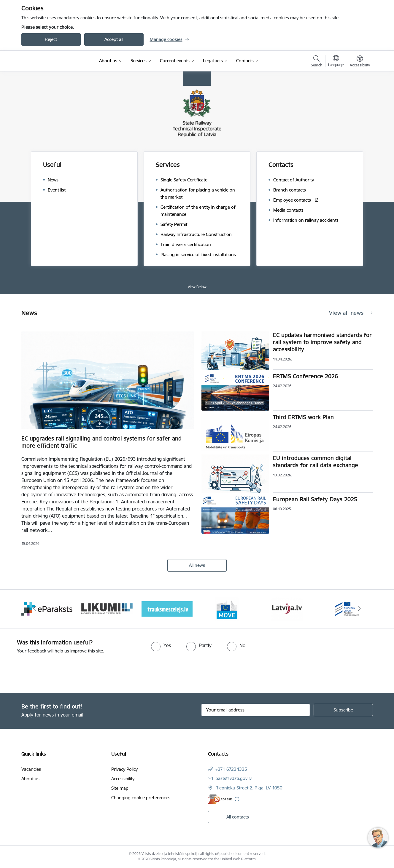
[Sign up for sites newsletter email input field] (256, 710)
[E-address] (220, 799)
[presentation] (50, 671)
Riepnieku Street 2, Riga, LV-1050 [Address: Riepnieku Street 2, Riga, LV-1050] (249, 788)
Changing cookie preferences (141, 798)
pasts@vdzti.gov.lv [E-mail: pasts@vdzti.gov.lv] (233, 778)
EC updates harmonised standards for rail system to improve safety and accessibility (322, 342)
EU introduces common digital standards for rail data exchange (316, 462)
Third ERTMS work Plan (303, 417)
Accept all (114, 39)
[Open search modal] (317, 62)
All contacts (238, 817)
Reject (51, 39)
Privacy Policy (124, 769)
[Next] (359, 609)
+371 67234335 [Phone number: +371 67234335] (231, 769)
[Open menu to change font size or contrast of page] (360, 62)
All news (197, 565)
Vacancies (31, 769)
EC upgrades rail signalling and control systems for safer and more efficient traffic (101, 442)
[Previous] (35, 609)
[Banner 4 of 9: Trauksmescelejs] (167, 608)
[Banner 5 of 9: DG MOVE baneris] (227, 608)
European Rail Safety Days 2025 (315, 499)
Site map (120, 788)
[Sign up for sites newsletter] (343, 710)
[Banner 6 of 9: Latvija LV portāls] (287, 608)
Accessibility (123, 779)
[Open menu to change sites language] (336, 62)
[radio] (161, 645)
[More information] (237, 799)
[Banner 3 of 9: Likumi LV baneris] (107, 608)
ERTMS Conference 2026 (305, 376)
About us (30, 779)
